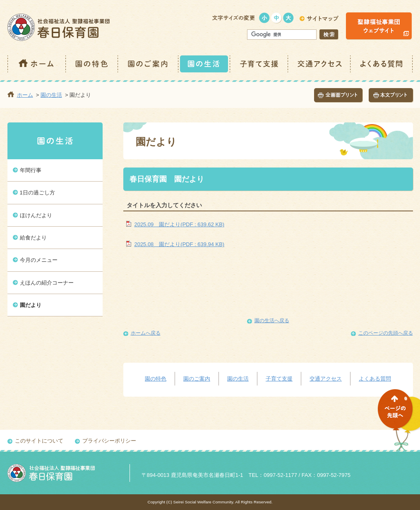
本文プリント (391, 95)
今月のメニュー (39, 260)
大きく (289, 18)
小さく (265, 18)
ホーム (37, 64)
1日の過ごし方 (37, 193)
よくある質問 (382, 64)
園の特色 (92, 64)
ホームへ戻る (146, 333)
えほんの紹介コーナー (47, 283)
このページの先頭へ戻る (386, 333)
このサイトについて (39, 441)
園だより (31, 305)
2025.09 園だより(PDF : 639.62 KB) (180, 224)
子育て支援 (259, 64)
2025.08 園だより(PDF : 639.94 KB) (180, 244)
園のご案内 (149, 64)
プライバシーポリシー (109, 441)
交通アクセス (320, 64)
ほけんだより (36, 215)
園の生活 (205, 64)
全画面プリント (338, 95)
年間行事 (31, 170)
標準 (277, 18)
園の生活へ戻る (272, 321)
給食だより (33, 238)
